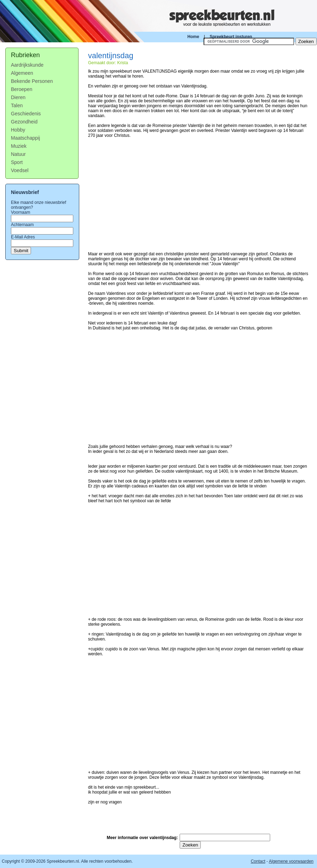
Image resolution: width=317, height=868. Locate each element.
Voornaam (21, 212)
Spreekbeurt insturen (231, 37)
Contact (258, 861)
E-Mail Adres (23, 237)
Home (193, 37)
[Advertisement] (198, 192)
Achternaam (22, 225)
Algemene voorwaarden (291, 861)
